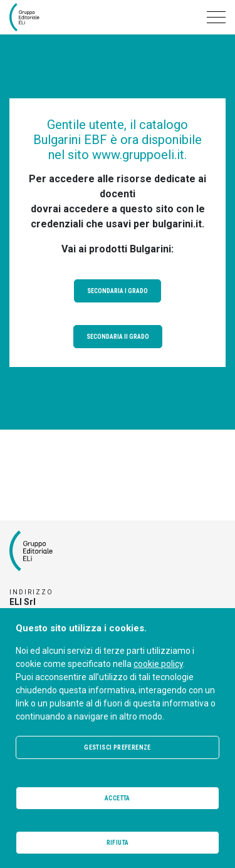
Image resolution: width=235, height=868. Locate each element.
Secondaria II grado (118, 337)
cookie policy (158, 664)
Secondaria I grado (118, 291)
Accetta (118, 798)
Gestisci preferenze (118, 747)
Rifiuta (118, 843)
